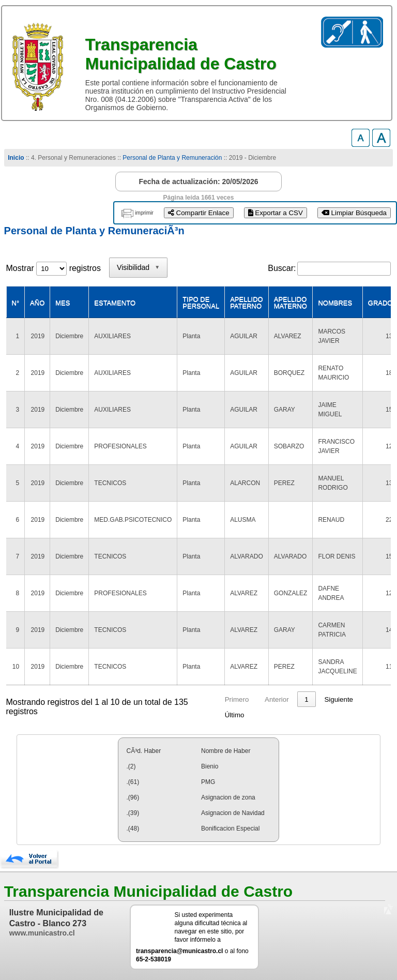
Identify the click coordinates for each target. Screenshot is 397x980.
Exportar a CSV (276, 213)
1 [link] (306, 699)
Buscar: (282, 268)
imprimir (144, 213)
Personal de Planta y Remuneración (172, 158)
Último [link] (235, 715)
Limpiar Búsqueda (354, 213)
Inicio (16, 158)
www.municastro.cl (42, 933)
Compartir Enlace (199, 213)
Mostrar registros (54, 268)
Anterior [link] (277, 699)
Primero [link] (237, 699)
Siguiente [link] (339, 699)
